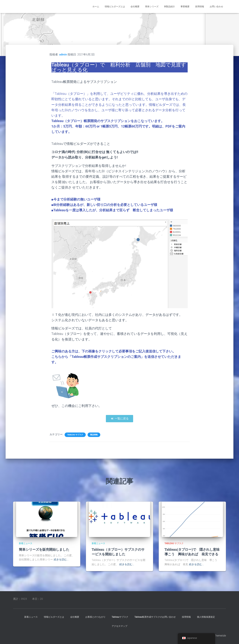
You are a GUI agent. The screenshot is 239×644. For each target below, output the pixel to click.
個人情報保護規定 (206, 617)
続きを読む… (61, 559)
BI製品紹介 (170, 7)
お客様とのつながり (95, 617)
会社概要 (135, 7)
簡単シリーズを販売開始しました (44, 549)
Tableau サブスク (75, 435)
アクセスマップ (119, 626)
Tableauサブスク (120, 617)
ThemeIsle (220, 636)
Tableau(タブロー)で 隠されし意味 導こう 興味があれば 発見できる (194, 552)
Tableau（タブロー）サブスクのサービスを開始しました (118, 552)
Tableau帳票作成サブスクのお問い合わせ (155, 617)
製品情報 (94, 435)
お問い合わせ (216, 7)
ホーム (96, 7)
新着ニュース (26, 543)
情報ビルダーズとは (115, 7)
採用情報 (200, 7)
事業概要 (185, 7)
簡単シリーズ (152, 7)
